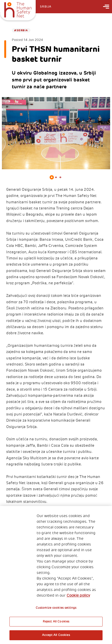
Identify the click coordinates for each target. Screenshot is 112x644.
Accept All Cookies (56, 635)
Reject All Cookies (56, 622)
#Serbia (21, 30)
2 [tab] (56, 177)
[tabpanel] (56, 133)
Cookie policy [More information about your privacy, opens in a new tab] (78, 595)
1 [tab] (52, 177)
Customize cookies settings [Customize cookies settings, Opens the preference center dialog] (56, 608)
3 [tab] (60, 177)
